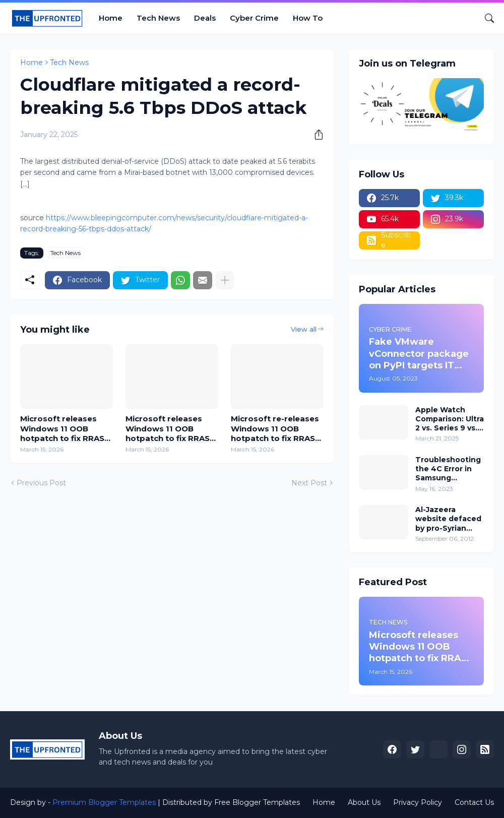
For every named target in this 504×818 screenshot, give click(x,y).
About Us (364, 802)
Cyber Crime (254, 18)
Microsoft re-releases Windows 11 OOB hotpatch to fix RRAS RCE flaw (275, 429)
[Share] (315, 135)
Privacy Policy (418, 802)
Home (111, 18)
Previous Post (41, 483)
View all (304, 329)
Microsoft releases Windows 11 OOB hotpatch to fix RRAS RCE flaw (62, 429)
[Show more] (225, 280)
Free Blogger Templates (257, 802)
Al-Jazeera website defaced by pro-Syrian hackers (448, 519)
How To (308, 18)
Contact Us (474, 802)
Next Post (309, 483)
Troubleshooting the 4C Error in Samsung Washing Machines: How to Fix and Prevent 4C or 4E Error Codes (450, 469)
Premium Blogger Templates (104, 802)
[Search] (485, 18)
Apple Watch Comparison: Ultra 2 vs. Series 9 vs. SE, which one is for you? (450, 419)
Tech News (158, 18)
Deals (205, 18)
